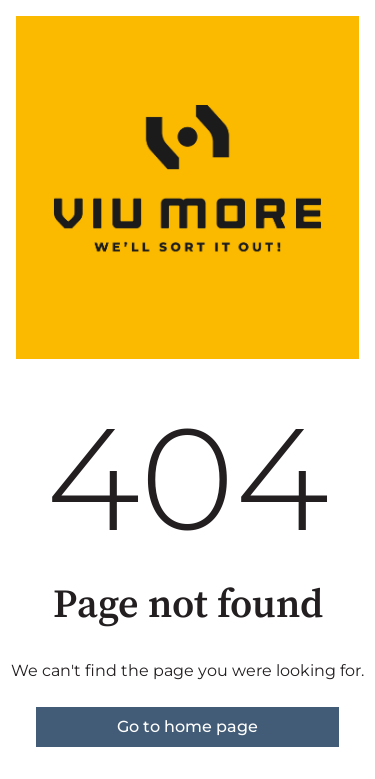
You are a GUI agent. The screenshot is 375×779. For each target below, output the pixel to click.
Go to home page (187, 726)
